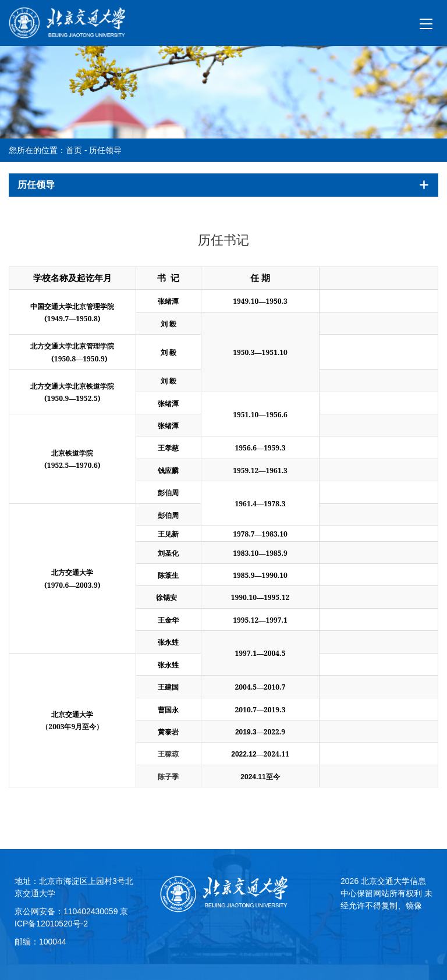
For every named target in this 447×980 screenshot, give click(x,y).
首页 (74, 150)
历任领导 (105, 150)
